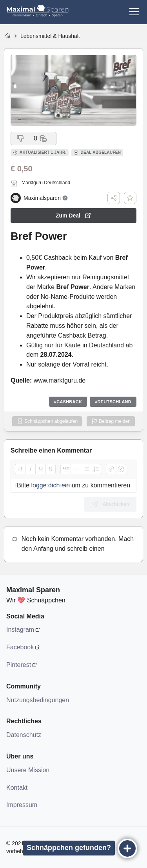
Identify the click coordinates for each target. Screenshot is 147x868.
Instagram (20, 630)
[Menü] (134, 12)
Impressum (22, 805)
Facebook (20, 647)
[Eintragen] (127, 848)
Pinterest (19, 665)
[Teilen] (114, 198)
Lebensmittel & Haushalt (50, 36)
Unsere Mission (28, 770)
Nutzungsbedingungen (38, 700)
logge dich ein (50, 485)
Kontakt (17, 788)
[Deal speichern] (130, 198)
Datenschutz (24, 735)
